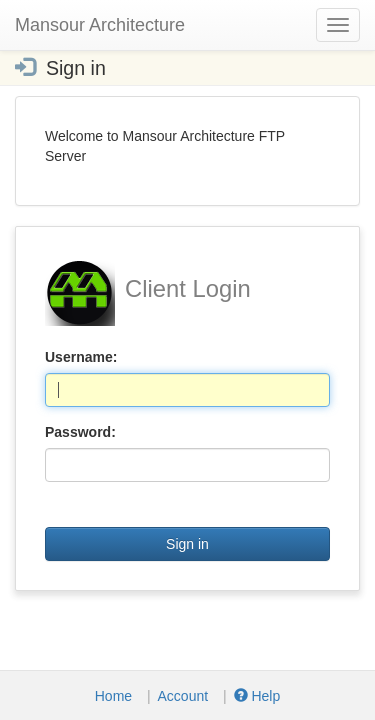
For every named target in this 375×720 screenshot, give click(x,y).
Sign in (187, 544)
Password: (80, 432)
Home (113, 696)
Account (183, 696)
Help (257, 696)
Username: (81, 357)
